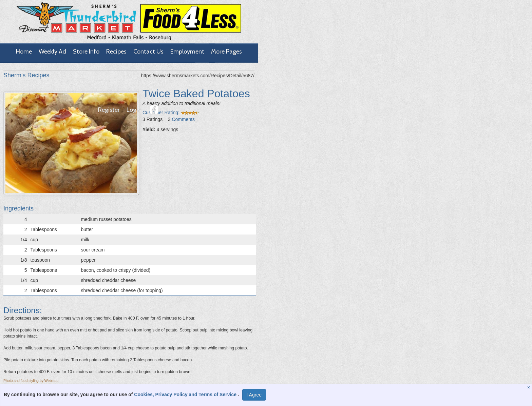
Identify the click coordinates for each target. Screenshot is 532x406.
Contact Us (148, 52)
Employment (187, 52)
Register (109, 110)
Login (134, 110)
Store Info (86, 52)
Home (24, 52)
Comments (183, 119)
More (226, 52)
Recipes (116, 52)
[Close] (529, 387)
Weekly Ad (52, 52)
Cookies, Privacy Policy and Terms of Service (186, 394)
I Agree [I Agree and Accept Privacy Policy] (254, 395)
